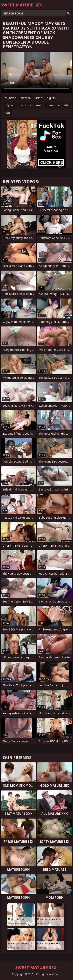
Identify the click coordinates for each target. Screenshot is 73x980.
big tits (51, 98)
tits (66, 105)
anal (38, 105)
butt (7, 113)
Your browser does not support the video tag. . (36, 73)
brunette (10, 98)
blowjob (26, 98)
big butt (10, 105)
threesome (53, 105)
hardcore (25, 105)
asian (39, 98)
